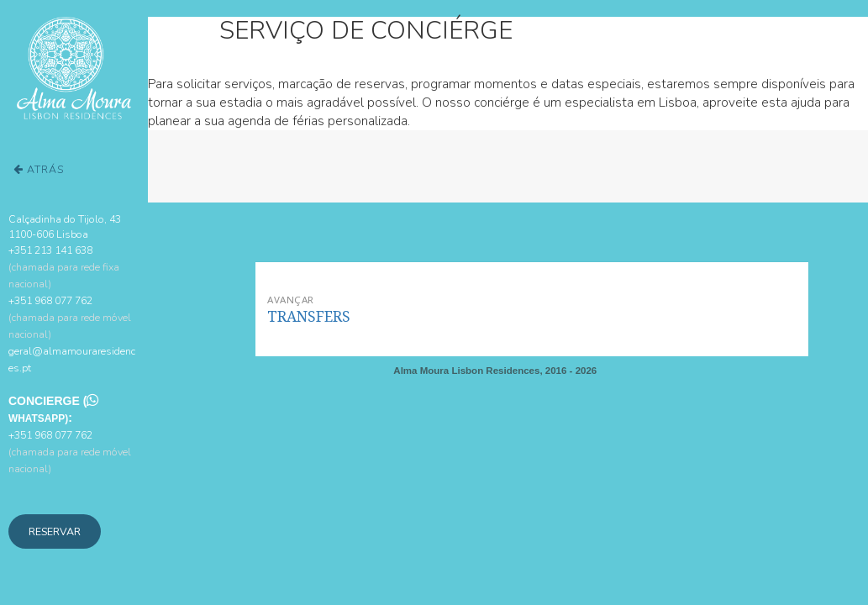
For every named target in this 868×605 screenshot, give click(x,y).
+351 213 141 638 (64, 267)
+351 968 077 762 (70, 317)
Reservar (55, 531)
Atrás (39, 169)
